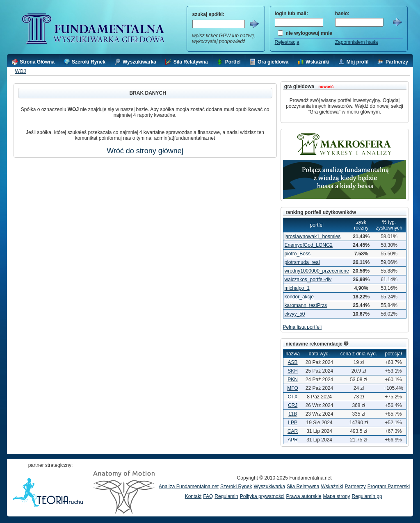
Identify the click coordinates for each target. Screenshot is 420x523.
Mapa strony (336, 496)
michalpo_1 (297, 288)
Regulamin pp (367, 496)
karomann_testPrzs (306, 305)
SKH (293, 371)
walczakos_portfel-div (308, 280)
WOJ (20, 71)
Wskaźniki (332, 487)
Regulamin (226, 496)
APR (293, 440)
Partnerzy (355, 487)
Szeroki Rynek (236, 487)
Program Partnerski (389, 487)
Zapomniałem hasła (357, 42)
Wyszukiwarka (269, 487)
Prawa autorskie (304, 496)
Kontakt (193, 496)
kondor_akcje (299, 297)
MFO (293, 388)
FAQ (208, 496)
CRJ (293, 405)
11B (293, 414)
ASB (293, 362)
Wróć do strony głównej (145, 151)
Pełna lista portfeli (302, 327)
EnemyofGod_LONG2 (309, 245)
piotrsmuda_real (302, 262)
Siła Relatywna (303, 487)
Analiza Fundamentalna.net (189, 487)
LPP (293, 423)
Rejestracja (287, 42)
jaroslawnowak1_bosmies (313, 236)
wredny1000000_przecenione (317, 271)
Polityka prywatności (262, 496)
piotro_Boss (298, 254)
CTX (293, 397)
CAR (293, 431)
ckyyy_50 (295, 314)
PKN (293, 380)
